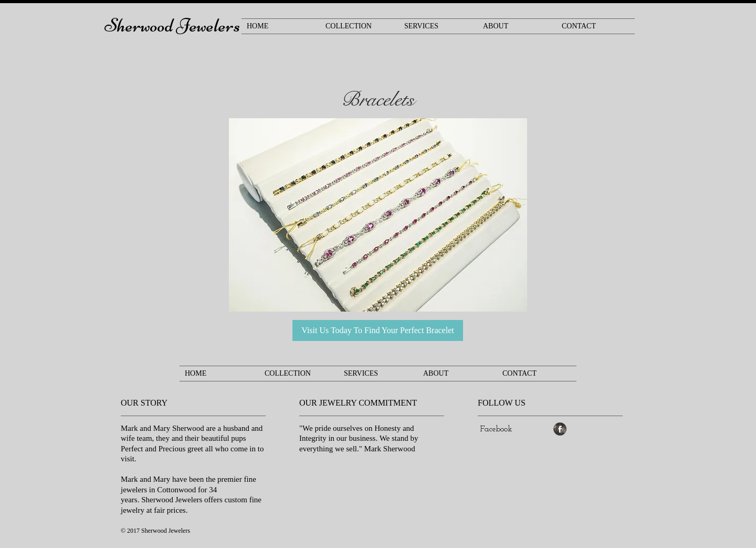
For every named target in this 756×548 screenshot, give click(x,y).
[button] (378, 215)
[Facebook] (496, 429)
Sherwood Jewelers (172, 25)
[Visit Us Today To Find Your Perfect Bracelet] (378, 330)
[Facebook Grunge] (560, 429)
